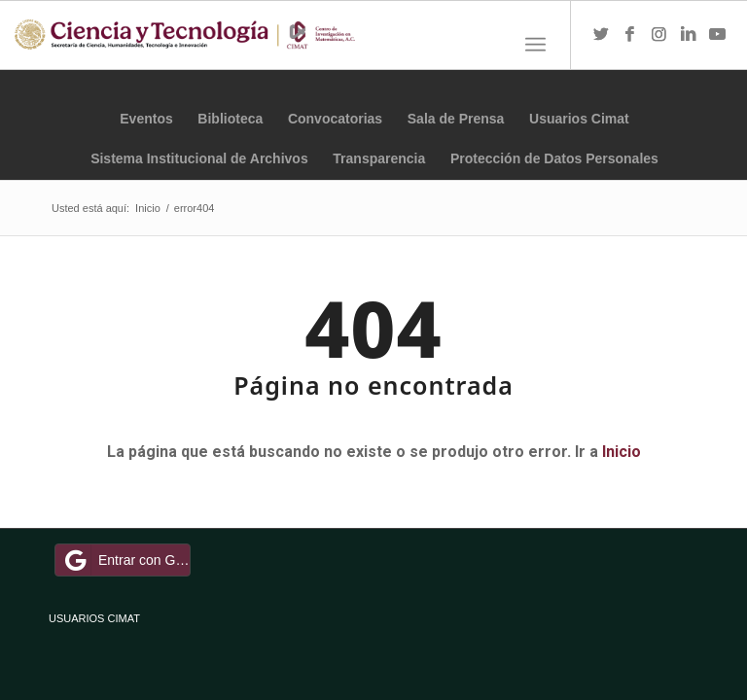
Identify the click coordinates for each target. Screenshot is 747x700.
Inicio (622, 452)
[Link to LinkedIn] (689, 35)
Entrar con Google (125, 560)
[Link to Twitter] (601, 35)
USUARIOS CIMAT (94, 618)
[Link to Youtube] (718, 35)
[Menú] (535, 45)
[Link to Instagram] (659, 35)
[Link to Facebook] (630, 35)
